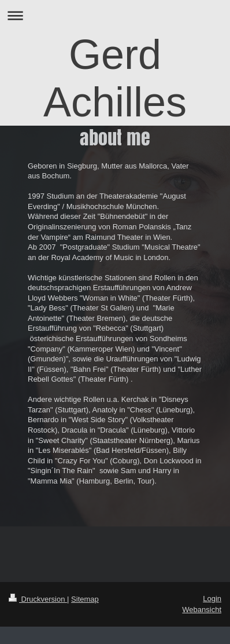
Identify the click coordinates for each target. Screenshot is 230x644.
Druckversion (38, 599)
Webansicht (202, 610)
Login (212, 599)
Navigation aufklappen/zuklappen (115, 15)
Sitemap (85, 599)
